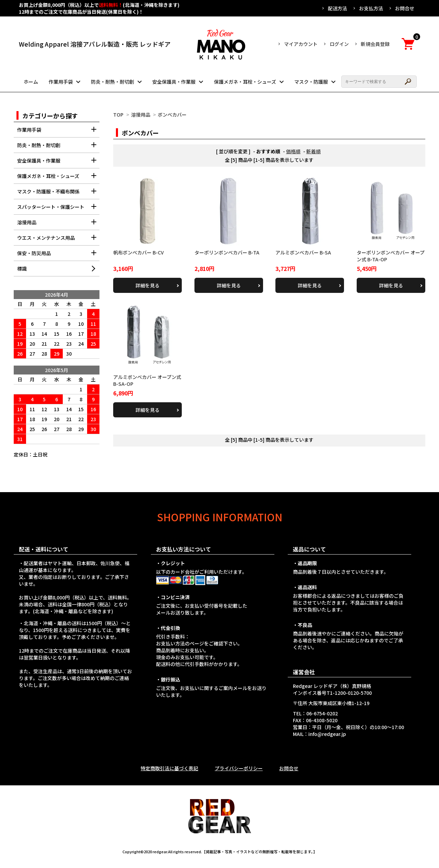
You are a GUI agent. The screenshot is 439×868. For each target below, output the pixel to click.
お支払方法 (371, 8)
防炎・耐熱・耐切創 (112, 82)
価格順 (293, 151)
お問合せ (405, 8)
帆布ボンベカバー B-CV (138, 252)
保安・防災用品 (58, 255)
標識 (22, 269)
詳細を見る (147, 285)
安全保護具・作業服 (174, 82)
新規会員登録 (375, 44)
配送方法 (337, 8)
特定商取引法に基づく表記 (169, 768)
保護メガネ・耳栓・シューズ (245, 82)
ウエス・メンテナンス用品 (58, 240)
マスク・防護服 (311, 82)
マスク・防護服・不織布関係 (58, 194)
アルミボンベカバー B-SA (303, 252)
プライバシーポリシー (239, 768)
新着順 (313, 151)
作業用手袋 (61, 82)
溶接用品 (141, 115)
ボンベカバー (172, 115)
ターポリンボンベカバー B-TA (227, 252)
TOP (118, 115)
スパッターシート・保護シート (58, 209)
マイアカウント (301, 44)
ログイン (339, 44)
